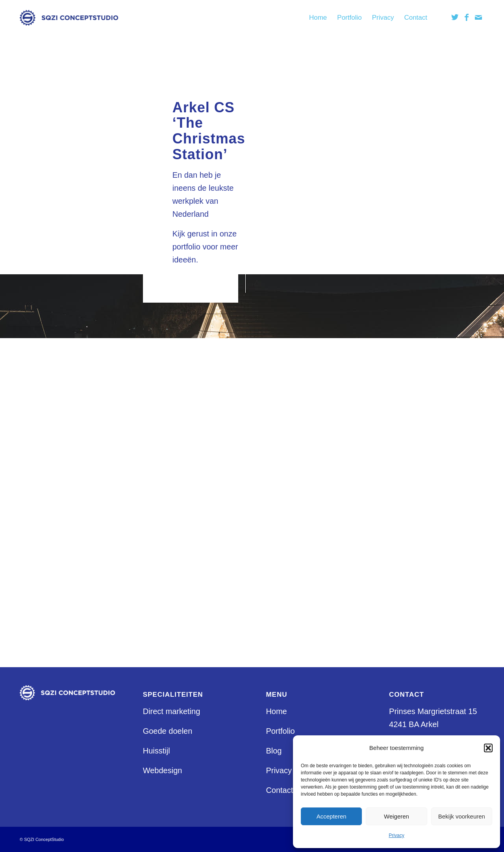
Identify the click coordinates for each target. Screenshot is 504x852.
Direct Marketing (408, 427)
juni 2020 (395, 641)
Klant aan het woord (414, 479)
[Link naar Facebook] (467, 17)
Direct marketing (172, 711)
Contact (392, 414)
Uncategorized (404, 605)
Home (389, 453)
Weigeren (397, 816)
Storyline (394, 544)
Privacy (396, 835)
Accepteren (332, 816)
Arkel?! (391, 375)
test (385, 557)
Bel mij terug (401, 388)
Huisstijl (392, 466)
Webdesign (398, 570)
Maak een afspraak (412, 492)
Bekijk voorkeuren (462, 816)
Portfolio (393, 505)
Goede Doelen (404, 440)
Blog (387, 401)
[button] (488, 748)
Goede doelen (168, 731)
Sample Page (402, 531)
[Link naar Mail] (478, 17)
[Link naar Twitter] (455, 17)
